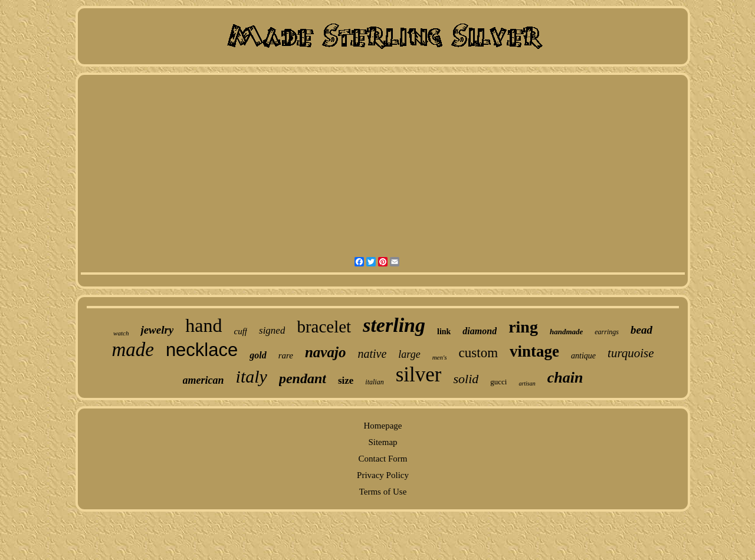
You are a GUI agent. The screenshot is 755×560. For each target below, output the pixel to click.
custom (478, 353)
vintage (534, 351)
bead (641, 330)
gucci (498, 382)
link (444, 332)
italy (252, 376)
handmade (566, 332)
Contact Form (383, 459)
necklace (202, 350)
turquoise (631, 353)
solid (466, 379)
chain (565, 378)
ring (523, 327)
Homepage (383, 426)
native (372, 354)
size (346, 381)
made (132, 350)
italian (374, 382)
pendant (303, 378)
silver (419, 375)
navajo (325, 352)
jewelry (157, 330)
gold (258, 355)
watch (121, 333)
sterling (394, 325)
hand (203, 325)
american (203, 380)
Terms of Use (383, 492)
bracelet (324, 327)
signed (272, 330)
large (409, 354)
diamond (480, 331)
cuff (241, 331)
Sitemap (383, 442)
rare (286, 355)
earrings (607, 332)
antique (583, 356)
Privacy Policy (383, 475)
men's (440, 357)
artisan (527, 383)
